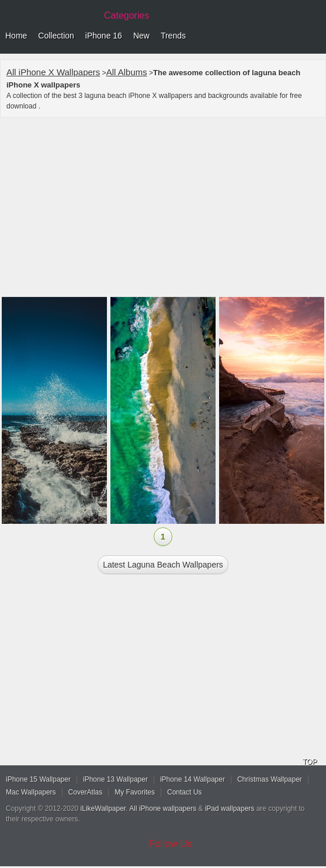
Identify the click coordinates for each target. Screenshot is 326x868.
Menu (314, 36)
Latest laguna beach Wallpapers (163, 565)
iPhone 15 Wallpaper (38, 779)
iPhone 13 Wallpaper (115, 779)
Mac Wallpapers (31, 792)
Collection (56, 36)
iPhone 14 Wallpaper (193, 779)
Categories (126, 15)
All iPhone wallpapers (163, 808)
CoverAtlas (86, 792)
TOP (310, 762)
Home (16, 36)
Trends (173, 36)
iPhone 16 (104, 36)
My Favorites (135, 792)
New (141, 36)
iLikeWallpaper (103, 808)
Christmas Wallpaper (270, 779)
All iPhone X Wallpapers (53, 72)
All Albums (127, 72)
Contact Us (184, 792)
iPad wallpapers (230, 808)
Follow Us (171, 844)
